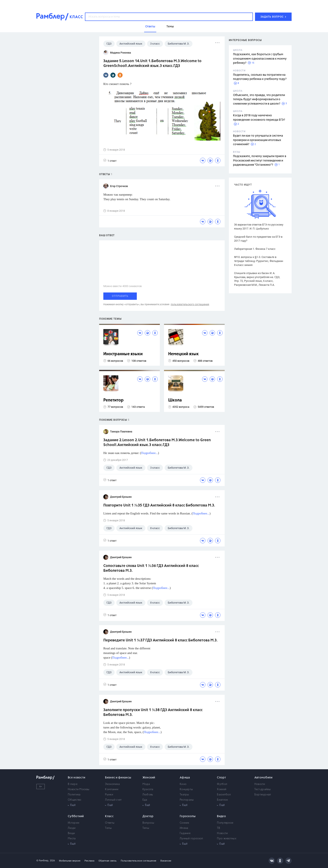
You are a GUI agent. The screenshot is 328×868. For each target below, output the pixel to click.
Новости (260, 784)
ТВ (218, 828)
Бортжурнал (263, 795)
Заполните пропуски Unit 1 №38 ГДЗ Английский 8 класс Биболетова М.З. (153, 712)
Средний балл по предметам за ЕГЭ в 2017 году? (258, 239)
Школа (175, 400)
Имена (184, 828)
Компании (112, 789)
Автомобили (263, 778)
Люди (72, 828)
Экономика (112, 784)
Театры (184, 795)
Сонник (184, 823)
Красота (148, 789)
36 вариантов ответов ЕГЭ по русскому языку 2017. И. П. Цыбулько (259, 227)
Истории (74, 823)
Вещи (71, 833)
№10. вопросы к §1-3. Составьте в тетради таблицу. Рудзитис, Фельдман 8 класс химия (259, 261)
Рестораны (187, 800)
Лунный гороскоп (191, 839)
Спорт (221, 778)
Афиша (185, 778)
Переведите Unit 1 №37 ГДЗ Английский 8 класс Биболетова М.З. (160, 640)
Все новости (76, 778)
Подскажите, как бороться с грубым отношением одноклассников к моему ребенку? (260, 59)
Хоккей (222, 789)
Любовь (148, 795)
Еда (145, 800)
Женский (149, 778)
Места (72, 839)
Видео (221, 816)
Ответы (110, 823)
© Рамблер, (43, 861)
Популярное (225, 823)
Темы (108, 828)
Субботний (76, 816)
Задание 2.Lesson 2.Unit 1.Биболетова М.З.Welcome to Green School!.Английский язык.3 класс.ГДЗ (157, 443)
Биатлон (222, 800)
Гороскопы (188, 816)
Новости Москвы (79, 789)
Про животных (227, 839)
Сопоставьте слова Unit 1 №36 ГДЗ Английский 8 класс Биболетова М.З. (151, 568)
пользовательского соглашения (190, 304)
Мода (146, 784)
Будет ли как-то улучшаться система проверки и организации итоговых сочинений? (258, 140)
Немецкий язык (183, 354)
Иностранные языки (123, 354)
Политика (74, 795)
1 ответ (110, 161)
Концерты (186, 789)
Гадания (185, 833)
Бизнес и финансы (118, 778)
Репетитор (113, 400)
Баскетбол (224, 795)
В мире (73, 784)
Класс (109, 816)
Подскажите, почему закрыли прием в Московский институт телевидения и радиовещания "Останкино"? (260, 161)
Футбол (222, 784)
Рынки (109, 795)
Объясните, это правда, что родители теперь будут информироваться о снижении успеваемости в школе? (259, 99)
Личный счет (113, 800)
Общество (74, 800)
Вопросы (148, 823)
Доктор (148, 816)
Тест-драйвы (263, 789)
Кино (183, 784)
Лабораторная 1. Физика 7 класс (255, 249)
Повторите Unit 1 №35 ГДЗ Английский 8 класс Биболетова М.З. (159, 505)
